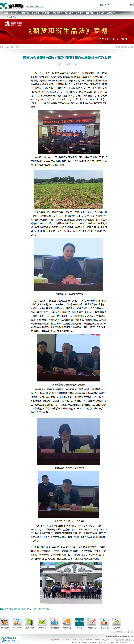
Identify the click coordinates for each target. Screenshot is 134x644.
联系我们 (109, 636)
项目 (28, 609)
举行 (20, 609)
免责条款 (116, 636)
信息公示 (100, 13)
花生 (36, 609)
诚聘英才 (111, 13)
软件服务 (79, 13)
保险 (40, 609)
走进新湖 (15, 13)
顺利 (16, 609)
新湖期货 (12, 6)
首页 (6, 13)
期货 (44, 609)
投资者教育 (57, 13)
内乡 (32, 609)
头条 (17, 47)
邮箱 (102, 5)
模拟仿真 (90, 13)
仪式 (6, 609)
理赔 (24, 609)
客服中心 (25, 13)
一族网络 (115, 643)
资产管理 (69, 13)
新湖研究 (46, 13)
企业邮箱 (123, 636)
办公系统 (130, 636)
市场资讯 (36, 13)
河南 (48, 609)
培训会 (11, 609)
